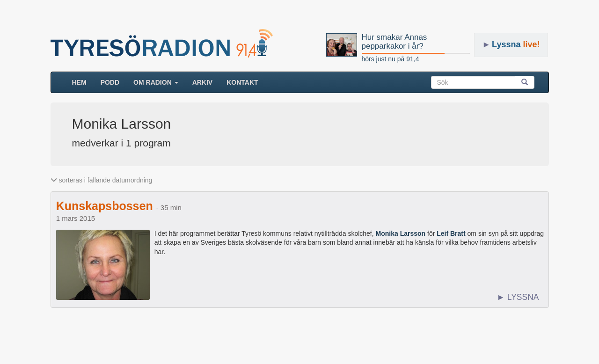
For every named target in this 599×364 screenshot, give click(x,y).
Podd (110, 82)
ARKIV (203, 82)
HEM (83, 82)
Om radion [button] (156, 82)
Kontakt (242, 82)
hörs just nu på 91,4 (391, 59)
